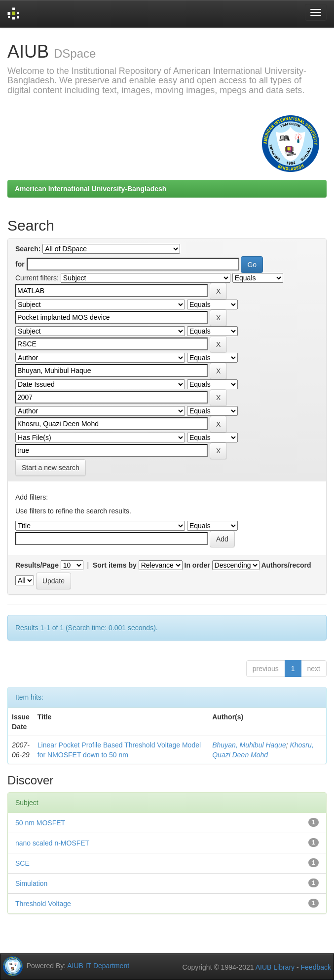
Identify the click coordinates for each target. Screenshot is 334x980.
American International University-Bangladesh (91, 189)
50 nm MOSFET (40, 823)
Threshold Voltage (43, 904)
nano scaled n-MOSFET (52, 843)
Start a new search (51, 468)
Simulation (31, 883)
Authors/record (286, 565)
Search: (28, 249)
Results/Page (37, 565)
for (20, 264)
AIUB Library (275, 967)
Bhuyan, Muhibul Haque (249, 745)
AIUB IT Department (98, 965)
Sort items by (115, 565)
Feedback (316, 967)
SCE (22, 863)
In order (197, 565)
